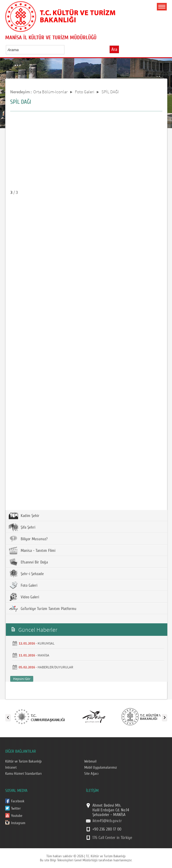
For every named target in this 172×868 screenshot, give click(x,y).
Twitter (16, 808)
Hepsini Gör (22, 679)
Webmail (90, 761)
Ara (114, 49)
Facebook (18, 801)
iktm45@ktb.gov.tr (107, 821)
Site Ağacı (91, 774)
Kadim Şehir (24, 516)
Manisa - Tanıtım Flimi (32, 550)
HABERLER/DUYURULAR (55, 667)
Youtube (17, 816)
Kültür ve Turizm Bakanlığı (23, 761)
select (66, 50)
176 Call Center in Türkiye (112, 838)
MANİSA (43, 655)
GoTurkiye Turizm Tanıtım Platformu (43, 609)
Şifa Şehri (22, 527)
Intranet (11, 767)
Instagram (18, 823)
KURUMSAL (46, 643)
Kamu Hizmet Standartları (23, 774)
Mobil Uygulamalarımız (101, 767)
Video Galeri (24, 597)
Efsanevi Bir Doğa (28, 562)
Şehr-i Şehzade (26, 574)
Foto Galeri (85, 92)
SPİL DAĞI (110, 92)
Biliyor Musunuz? (28, 539)
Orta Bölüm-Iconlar (50, 92)
